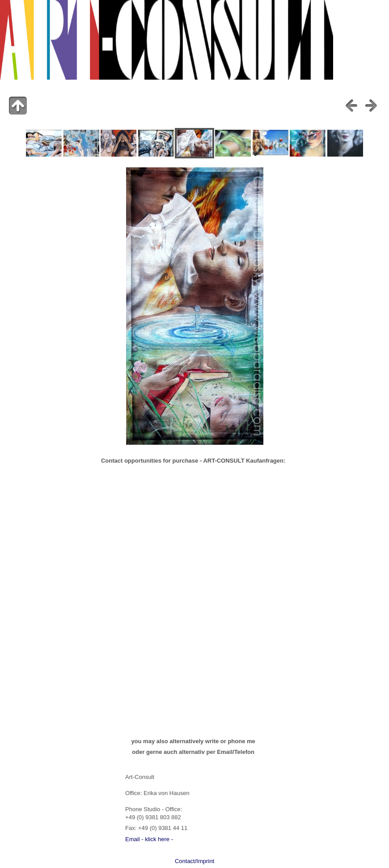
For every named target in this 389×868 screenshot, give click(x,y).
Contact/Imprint (194, 861)
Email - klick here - (149, 839)
